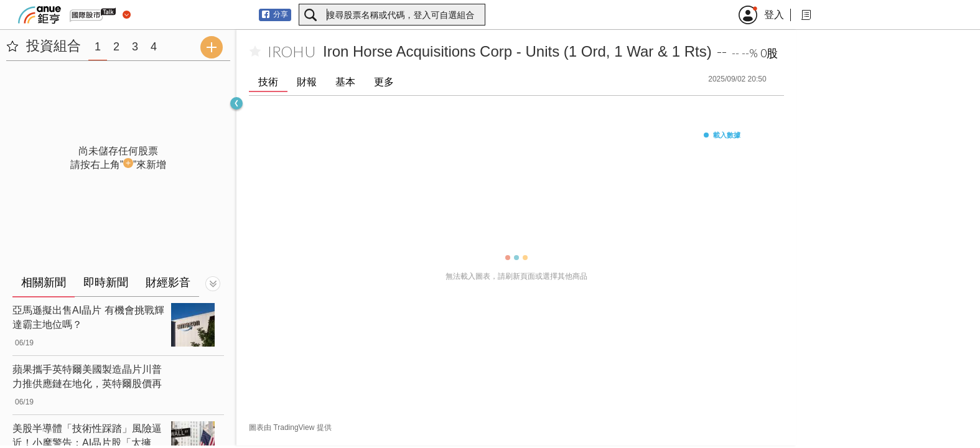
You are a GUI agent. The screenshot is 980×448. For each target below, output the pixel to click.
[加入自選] (255, 52)
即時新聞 (106, 282)
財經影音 (168, 282)
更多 (384, 82)
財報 (307, 82)
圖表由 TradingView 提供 (290, 427)
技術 (268, 82)
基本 (345, 82)
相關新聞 (44, 282)
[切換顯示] (213, 284)
